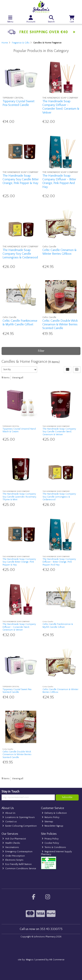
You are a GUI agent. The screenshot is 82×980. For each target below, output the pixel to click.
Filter (41, 351)
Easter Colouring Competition (20, 826)
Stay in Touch (10, 792)
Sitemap (48, 822)
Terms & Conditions (54, 847)
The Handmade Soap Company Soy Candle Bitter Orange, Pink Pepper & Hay (21, 179)
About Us (9, 813)
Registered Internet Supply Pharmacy (57, 853)
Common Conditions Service (19, 869)
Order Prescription (14, 856)
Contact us (10, 822)
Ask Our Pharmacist (14, 839)
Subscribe (67, 797)
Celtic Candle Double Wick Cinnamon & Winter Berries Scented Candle (60, 324)
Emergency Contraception (17, 852)
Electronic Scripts (13, 860)
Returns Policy (51, 817)
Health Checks (11, 843)
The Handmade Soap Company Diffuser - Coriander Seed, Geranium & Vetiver (61, 107)
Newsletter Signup (53, 826)
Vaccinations (11, 847)
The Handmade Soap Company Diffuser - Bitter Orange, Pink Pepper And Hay (59, 181)
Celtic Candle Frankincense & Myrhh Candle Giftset (20, 323)
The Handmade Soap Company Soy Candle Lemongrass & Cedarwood (20, 254)
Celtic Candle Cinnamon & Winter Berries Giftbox (59, 252)
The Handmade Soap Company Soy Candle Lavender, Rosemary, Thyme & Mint (20, 497)
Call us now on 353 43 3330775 (41, 929)
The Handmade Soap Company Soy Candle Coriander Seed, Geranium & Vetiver (59, 432)
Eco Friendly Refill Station (17, 864)
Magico (30, 960)
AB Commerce (57, 960)
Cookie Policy (50, 843)
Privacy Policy (50, 839)
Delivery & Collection (54, 813)
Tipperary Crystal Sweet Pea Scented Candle (18, 103)
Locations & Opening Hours (19, 817)
